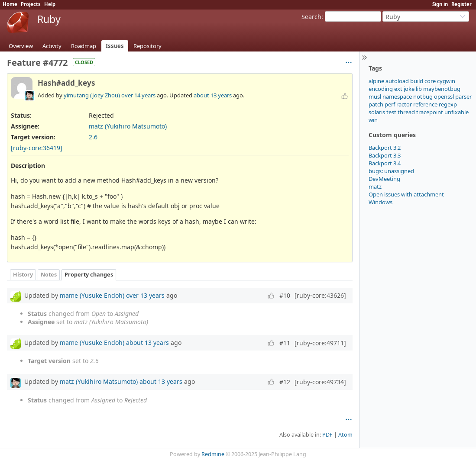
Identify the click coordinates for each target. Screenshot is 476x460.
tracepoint (430, 112)
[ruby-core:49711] (320, 343)
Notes (49, 275)
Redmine (213, 454)
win (373, 120)
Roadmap (84, 46)
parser (463, 97)
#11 (285, 343)
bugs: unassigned (391, 171)
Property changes (89, 275)
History (23, 275)
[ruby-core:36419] (37, 148)
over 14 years (138, 95)
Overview (21, 46)
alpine (376, 81)
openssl (444, 97)
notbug (423, 97)
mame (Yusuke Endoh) (92, 295)
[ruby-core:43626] (320, 295)
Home (10, 4)
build (417, 81)
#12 (285, 382)
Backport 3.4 (385, 163)
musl (375, 97)
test (391, 112)
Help (50, 4)
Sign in (440, 4)
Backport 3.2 (385, 148)
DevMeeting (384, 179)
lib (419, 89)
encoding (381, 89)
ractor (404, 104)
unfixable (457, 112)
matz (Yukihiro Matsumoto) (128, 126)
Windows (380, 202)
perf (390, 104)
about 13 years (213, 95)
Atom (345, 435)
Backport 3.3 (385, 155)
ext (398, 89)
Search (311, 17)
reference (425, 104)
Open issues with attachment (406, 194)
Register (461, 4)
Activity (52, 46)
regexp (448, 104)
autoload (397, 81)
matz (375, 187)
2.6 (93, 137)
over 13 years (145, 295)
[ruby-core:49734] (320, 382)
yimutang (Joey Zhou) (92, 95)
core (430, 81)
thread (406, 112)
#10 (285, 295)
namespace (397, 97)
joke (409, 89)
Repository (147, 46)
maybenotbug (442, 89)
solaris (377, 112)
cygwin (446, 81)
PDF (327, 435)
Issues (115, 46)
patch (376, 104)
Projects (31, 4)
